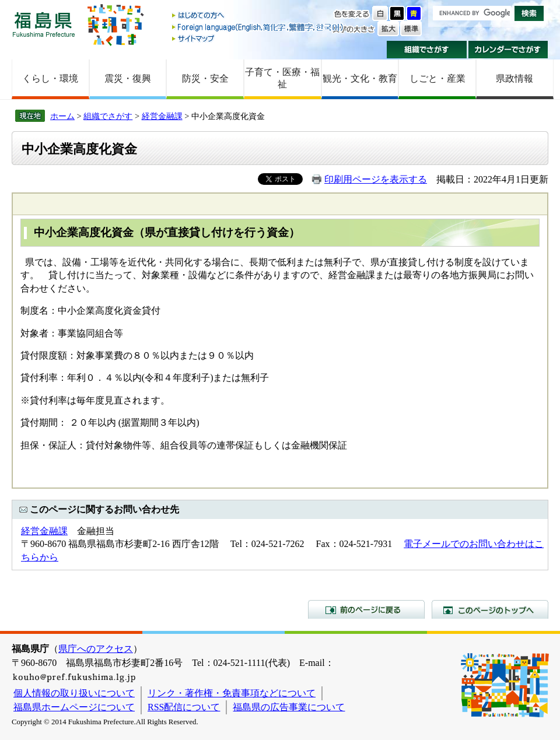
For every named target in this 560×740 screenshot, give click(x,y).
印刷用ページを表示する (376, 179)
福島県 (44, 24)
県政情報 (514, 78)
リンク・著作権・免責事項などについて (232, 693)
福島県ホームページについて (74, 707)
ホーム (62, 116)
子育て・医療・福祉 (282, 78)
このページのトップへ (490, 609)
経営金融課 (162, 116)
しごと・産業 (437, 78)
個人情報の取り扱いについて (74, 693)
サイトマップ (258, 38)
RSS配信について (184, 707)
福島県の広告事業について (289, 707)
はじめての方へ (258, 16)
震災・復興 (128, 78)
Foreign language (258, 27)
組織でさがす (427, 50)
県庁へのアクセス (96, 649)
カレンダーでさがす (508, 50)
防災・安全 (205, 78)
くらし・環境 (50, 78)
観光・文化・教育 (360, 78)
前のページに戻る (366, 609)
